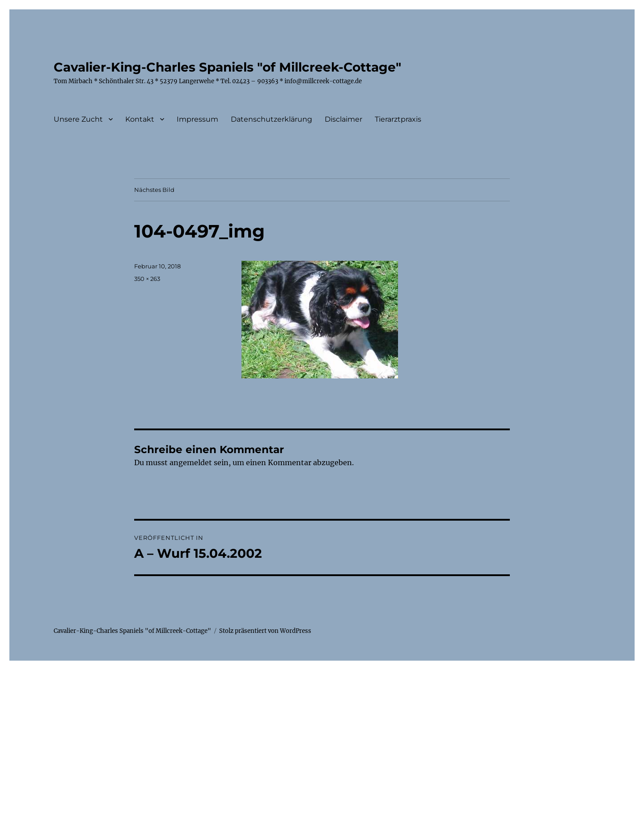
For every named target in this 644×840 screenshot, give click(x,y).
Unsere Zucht (78, 119)
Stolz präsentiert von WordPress (265, 631)
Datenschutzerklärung (271, 119)
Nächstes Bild (154, 190)
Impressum (197, 119)
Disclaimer (343, 119)
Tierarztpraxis (398, 119)
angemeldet (191, 462)
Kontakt (140, 119)
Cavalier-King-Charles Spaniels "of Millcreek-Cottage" (227, 67)
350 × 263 (147, 279)
